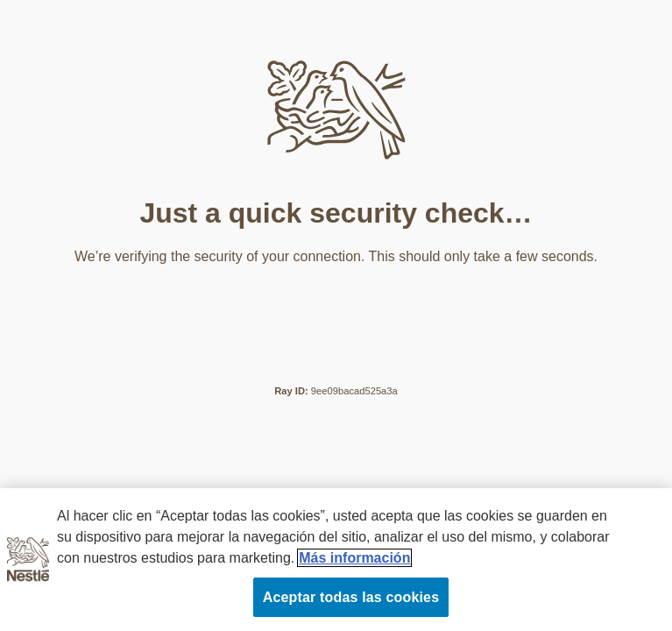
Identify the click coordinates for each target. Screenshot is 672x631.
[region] (336, 560)
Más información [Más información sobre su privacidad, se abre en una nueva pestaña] (354, 558)
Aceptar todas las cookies (351, 597)
